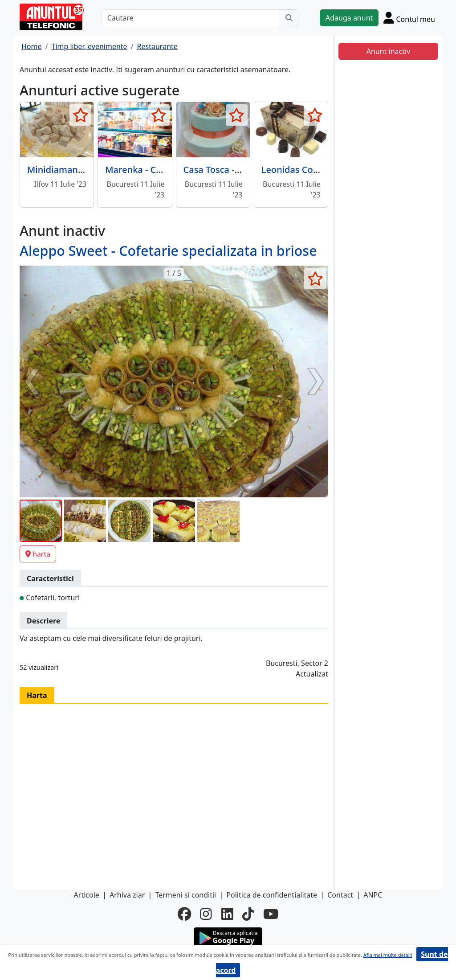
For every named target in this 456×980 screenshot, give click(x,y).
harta (38, 554)
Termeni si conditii (185, 895)
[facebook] (184, 914)
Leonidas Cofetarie (301, 170)
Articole (87, 895)
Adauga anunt (349, 18)
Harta (37, 695)
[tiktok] (248, 914)
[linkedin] (227, 914)
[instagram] (206, 914)
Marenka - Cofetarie (147, 170)
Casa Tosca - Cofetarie (230, 170)
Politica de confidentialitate (272, 895)
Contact (340, 895)
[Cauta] (289, 18)
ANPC (373, 895)
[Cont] (409, 18)
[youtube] (271, 914)
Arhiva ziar (127, 895)
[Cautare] (191, 18)
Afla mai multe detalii (388, 955)
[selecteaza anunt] (80, 115)
